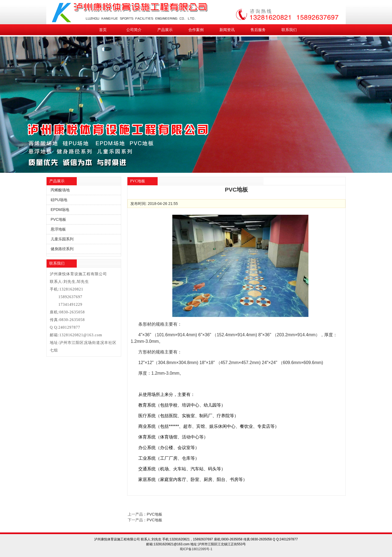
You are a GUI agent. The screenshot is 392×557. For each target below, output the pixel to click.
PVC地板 (58, 219)
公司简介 (134, 30)
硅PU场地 (59, 200)
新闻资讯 (227, 30)
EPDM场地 (60, 210)
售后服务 (258, 30)
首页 (103, 30)
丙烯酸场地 (60, 190)
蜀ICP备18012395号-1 (196, 549)
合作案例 (196, 30)
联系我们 (289, 30)
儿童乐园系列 (62, 239)
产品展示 (165, 30)
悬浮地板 (58, 229)
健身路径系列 (62, 249)
